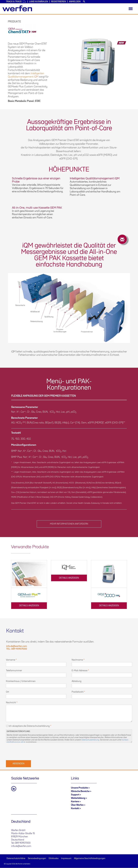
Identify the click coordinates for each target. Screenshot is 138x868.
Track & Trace (16, 2)
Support (75, 795)
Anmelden (75, 2)
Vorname (11, 660)
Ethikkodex (54, 859)
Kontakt (75, 808)
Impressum (66, 859)
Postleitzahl (78, 692)
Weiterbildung (78, 798)
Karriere (75, 802)
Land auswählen (39, 2)
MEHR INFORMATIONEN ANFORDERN (69, 524)
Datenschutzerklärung (90, 740)
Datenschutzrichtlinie (16, 859)
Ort (8, 692)
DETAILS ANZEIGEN (29, 606)
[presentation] (26, 751)
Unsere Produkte (79, 788)
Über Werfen (77, 805)
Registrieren (58, 2)
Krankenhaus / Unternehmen (21, 681)
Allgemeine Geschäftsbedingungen (90, 859)
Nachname (77, 660)
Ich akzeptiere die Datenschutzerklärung (29, 726)
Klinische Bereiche (80, 791)
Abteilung (77, 681)
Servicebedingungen (37, 859)
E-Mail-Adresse (80, 671)
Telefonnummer (14, 671)
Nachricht (11, 703)
